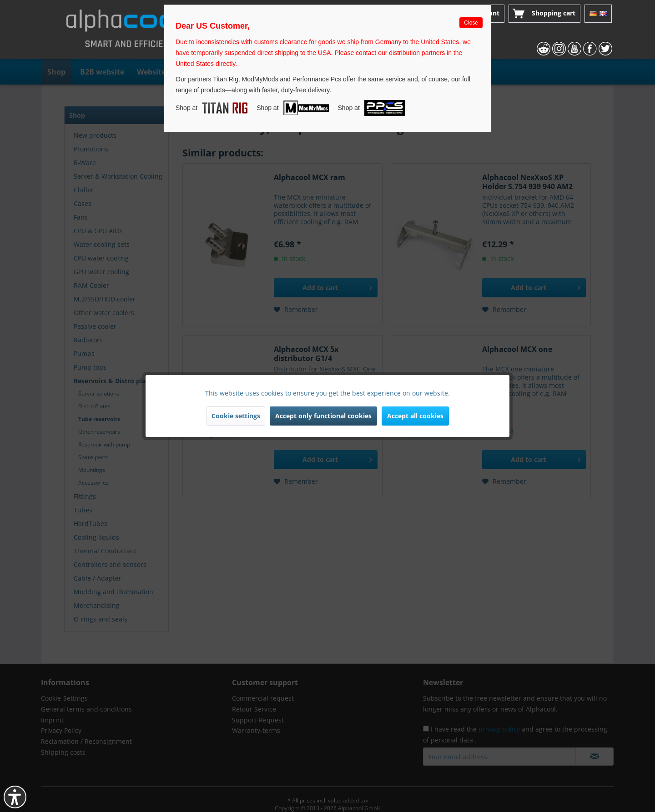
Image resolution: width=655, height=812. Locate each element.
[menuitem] (544, 14)
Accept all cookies (415, 416)
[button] (15, 797)
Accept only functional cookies (323, 416)
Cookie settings (236, 416)
